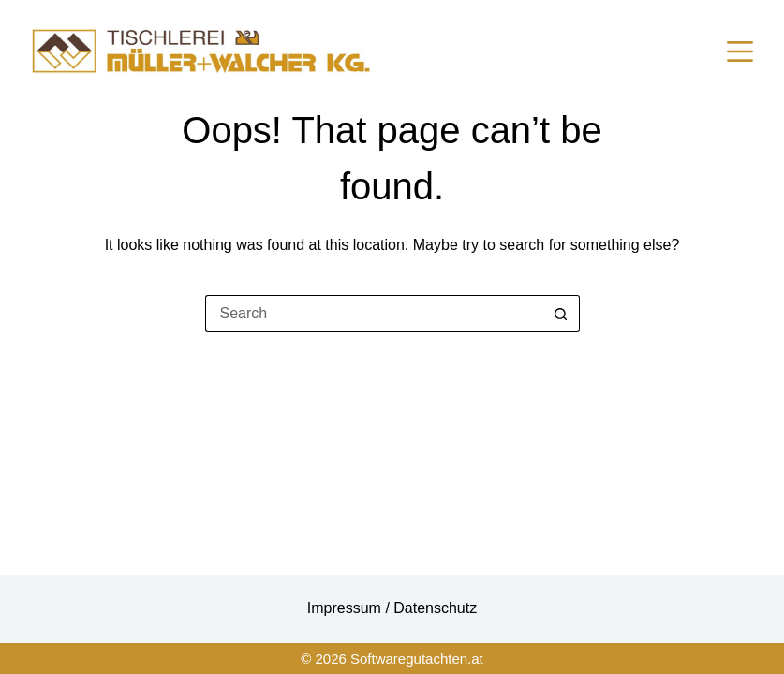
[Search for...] (374, 314)
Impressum (347, 608)
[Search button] (561, 314)
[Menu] (740, 51)
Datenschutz (435, 608)
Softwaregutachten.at (417, 659)
